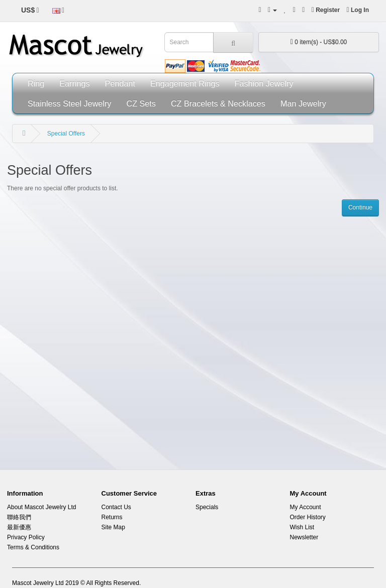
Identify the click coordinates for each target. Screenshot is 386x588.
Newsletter (304, 537)
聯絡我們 (19, 517)
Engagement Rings (185, 83)
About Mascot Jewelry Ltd (41, 507)
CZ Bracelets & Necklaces (218, 103)
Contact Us (116, 507)
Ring (36, 83)
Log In (358, 10)
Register (326, 10)
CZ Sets (141, 103)
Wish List (302, 527)
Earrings (74, 83)
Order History (308, 517)
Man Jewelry (303, 103)
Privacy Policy (26, 537)
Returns (112, 517)
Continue (360, 207)
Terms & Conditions (33, 547)
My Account (306, 507)
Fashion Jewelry (264, 83)
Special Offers (66, 134)
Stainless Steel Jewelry (69, 103)
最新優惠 (19, 527)
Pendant (120, 83)
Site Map (113, 527)
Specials (207, 507)
